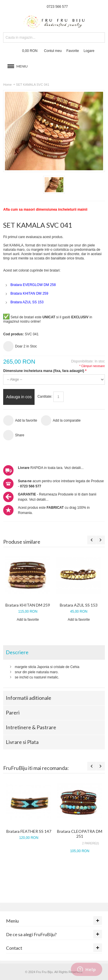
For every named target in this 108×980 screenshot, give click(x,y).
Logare (89, 51)
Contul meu (53, 51)
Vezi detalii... (74, 468)
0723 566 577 (57, 7)
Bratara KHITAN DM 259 (29, 605)
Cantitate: (45, 397)
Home (7, 85)
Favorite (73, 51)
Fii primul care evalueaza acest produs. (33, 237)
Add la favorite (29, 620)
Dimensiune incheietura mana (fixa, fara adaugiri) (45, 371)
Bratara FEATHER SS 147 (29, 831)
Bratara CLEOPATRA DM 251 (80, 834)
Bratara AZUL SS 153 (80, 605)
